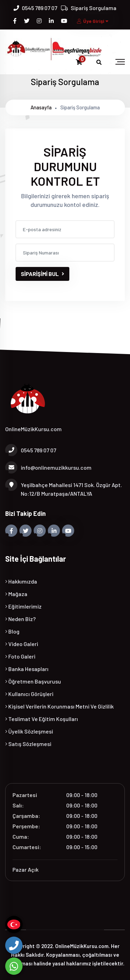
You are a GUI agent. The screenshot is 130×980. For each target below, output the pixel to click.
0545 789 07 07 (40, 8)
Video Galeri (22, 644)
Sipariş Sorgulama (94, 8)
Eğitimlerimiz (23, 606)
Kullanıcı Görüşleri (29, 694)
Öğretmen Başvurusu (33, 681)
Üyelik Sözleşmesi (29, 731)
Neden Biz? (20, 619)
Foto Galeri (20, 656)
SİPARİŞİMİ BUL (42, 274)
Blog (12, 631)
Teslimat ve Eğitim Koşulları (42, 719)
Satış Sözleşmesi (28, 744)
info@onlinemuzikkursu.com (48, 467)
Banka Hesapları (27, 669)
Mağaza (16, 594)
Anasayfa (41, 107)
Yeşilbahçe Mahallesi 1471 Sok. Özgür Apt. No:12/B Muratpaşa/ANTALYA (64, 489)
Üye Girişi (93, 21)
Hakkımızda (21, 581)
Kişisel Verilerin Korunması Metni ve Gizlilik (59, 706)
